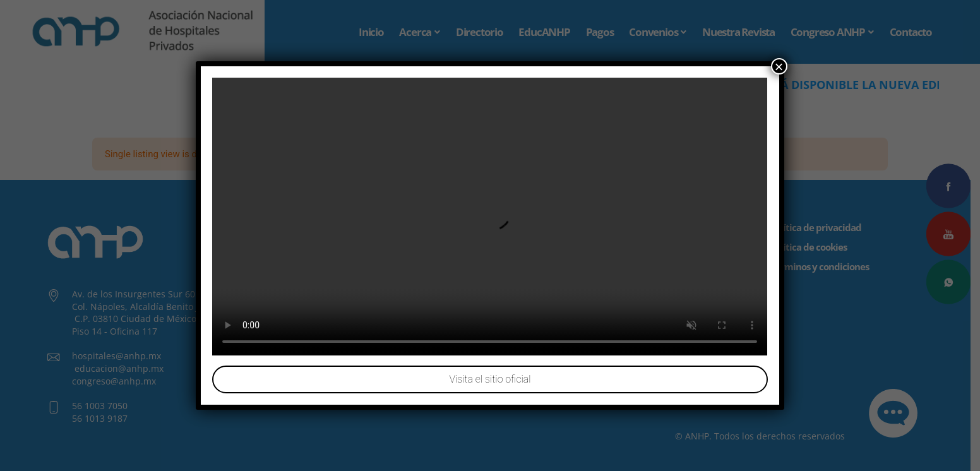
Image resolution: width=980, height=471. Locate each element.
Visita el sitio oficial (490, 379)
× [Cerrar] (779, 66)
